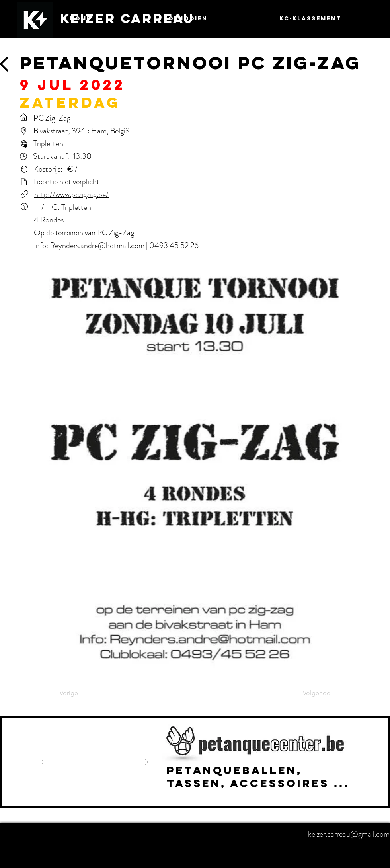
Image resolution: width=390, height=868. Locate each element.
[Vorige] (86, 694)
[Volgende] (310, 694)
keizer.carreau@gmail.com (349, 834)
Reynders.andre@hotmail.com (97, 245)
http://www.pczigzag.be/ (71, 194)
